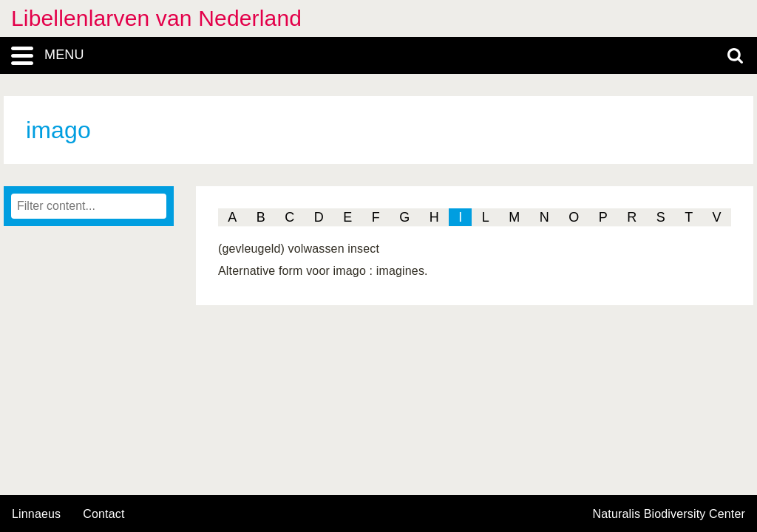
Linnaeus (36, 514)
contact (103, 514)
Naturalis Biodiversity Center (669, 514)
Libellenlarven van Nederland (156, 18)
